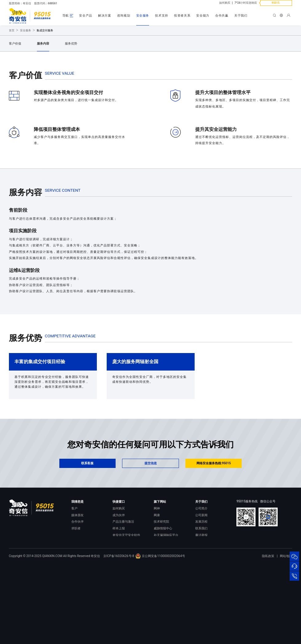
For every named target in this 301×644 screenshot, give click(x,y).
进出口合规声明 (206, 614)
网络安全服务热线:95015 (214, 535)
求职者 (76, 601)
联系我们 (201, 601)
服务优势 (71, 116)
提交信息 (151, 535)
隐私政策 (268, 636)
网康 (157, 587)
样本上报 (119, 601)
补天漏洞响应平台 (166, 607)
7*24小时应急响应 (246, 3)
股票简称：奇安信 (20, 3)
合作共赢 (222, 16)
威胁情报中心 (163, 601)
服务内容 (43, 116)
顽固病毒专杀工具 (125, 614)
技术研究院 (161, 594)
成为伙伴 (119, 587)
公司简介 (201, 581)
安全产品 (86, 16)
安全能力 (203, 16)
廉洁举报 (201, 607)
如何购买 (225, 3)
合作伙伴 (77, 594)
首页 (12, 103)
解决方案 (105, 16)
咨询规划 (124, 16)
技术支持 (162, 16)
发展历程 (201, 594)
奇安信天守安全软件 (126, 607)
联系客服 (87, 535)
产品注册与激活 (123, 594)
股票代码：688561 (46, 3)
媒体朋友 (77, 587)
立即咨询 (27, 79)
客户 (74, 581)
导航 (66, 16)
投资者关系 (182, 16)
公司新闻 (201, 587)
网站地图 (286, 636)
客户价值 (15, 116)
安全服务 (143, 16)
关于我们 (241, 16)
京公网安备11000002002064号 (160, 636)
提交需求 (65, 79)
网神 (157, 581)
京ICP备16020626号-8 (119, 636)
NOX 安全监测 (163, 614)
